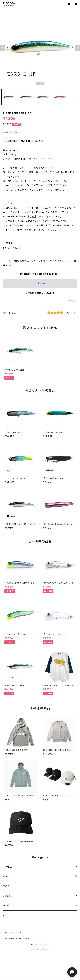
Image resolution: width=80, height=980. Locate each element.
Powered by (40, 949)
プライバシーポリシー (15, 933)
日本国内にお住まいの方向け (40, 293)
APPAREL (7, 867)
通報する (73, 301)
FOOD (6, 886)
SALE (5, 915)
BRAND (6, 906)
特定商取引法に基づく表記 (17, 938)
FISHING (7, 877)
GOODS (7, 896)
